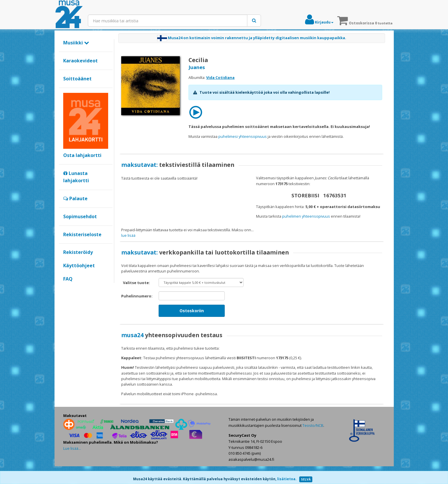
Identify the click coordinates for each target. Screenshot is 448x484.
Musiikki (76, 43)
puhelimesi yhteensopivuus (243, 136)
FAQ (68, 279)
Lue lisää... (72, 466)
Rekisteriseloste (82, 234)
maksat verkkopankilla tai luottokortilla (300, 230)
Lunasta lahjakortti (76, 177)
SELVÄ (306, 479)
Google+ (66, 289)
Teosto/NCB (313, 443)
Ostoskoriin (192, 328)
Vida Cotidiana (220, 77)
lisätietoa (286, 479)
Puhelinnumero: (137, 314)
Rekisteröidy (78, 252)
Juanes (197, 67)
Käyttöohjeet (79, 266)
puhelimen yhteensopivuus (306, 216)
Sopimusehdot (80, 216)
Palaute (75, 198)
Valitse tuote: (136, 300)
